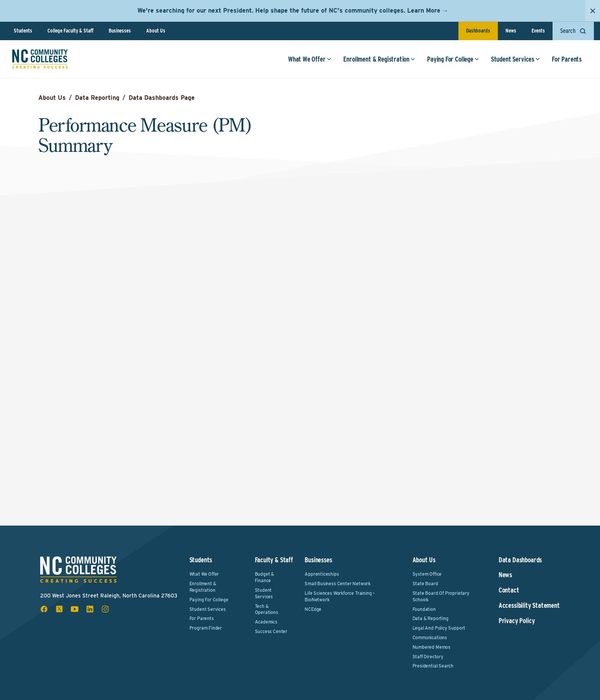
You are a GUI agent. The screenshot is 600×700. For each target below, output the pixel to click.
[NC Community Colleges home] (40, 59)
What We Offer (310, 59)
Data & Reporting (430, 618)
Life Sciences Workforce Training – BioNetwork (340, 596)
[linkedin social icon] (90, 609)
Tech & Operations (267, 609)
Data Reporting (97, 98)
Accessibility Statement (529, 606)
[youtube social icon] (75, 609)
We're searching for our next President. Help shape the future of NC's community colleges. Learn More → (293, 11)
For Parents (567, 59)
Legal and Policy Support (439, 628)
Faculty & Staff (274, 560)
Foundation (424, 609)
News (511, 31)
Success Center (271, 631)
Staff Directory (428, 657)
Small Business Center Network (337, 584)
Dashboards (478, 31)
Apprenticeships (322, 574)
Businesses (120, 31)
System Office (427, 574)
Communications (430, 637)
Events (538, 31)
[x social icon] (59, 609)
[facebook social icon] (44, 609)
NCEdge (313, 609)
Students (23, 31)
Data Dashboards (520, 560)
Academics (266, 622)
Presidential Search (433, 666)
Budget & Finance (265, 577)
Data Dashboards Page (162, 98)
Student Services (515, 59)
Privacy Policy (517, 621)
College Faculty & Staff (70, 31)
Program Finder (206, 628)
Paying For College (453, 59)
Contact (509, 590)
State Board (425, 584)
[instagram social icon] (105, 609)
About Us (156, 31)
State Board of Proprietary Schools (441, 596)
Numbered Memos (431, 647)
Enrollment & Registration (379, 59)
